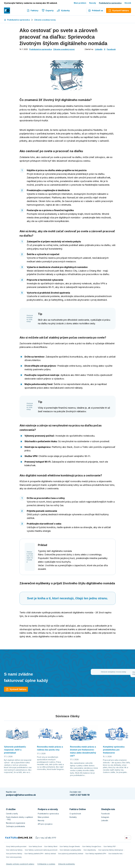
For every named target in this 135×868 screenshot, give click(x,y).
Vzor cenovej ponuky (14, 857)
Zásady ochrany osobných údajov (20, 864)
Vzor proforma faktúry (14, 854)
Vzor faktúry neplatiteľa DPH (96, 854)
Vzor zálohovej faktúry (14, 850)
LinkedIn (99, 49)
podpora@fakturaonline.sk (21, 795)
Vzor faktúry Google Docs (92, 846)
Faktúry (33, 10)
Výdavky (63, 10)
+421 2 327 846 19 (80, 795)
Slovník (128, 3)
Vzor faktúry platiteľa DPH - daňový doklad (40, 854)
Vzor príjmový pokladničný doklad (71, 854)
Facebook (111, 49)
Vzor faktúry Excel (35, 846)
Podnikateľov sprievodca (110, 3)
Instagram (105, 817)
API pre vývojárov (45, 824)
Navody (93, 3)
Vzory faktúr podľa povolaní (16, 846)
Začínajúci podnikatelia (15, 826)
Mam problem (80, 3)
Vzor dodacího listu (115, 854)
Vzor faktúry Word (51, 846)
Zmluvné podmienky (67, 864)
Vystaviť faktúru (16, 689)
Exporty (48, 10)
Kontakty (73, 817)
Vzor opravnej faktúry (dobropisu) (111, 850)
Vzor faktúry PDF (110, 846)
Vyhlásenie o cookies (46, 864)
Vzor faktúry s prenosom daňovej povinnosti (41, 850)
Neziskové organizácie (16, 823)
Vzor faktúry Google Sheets (70, 846)
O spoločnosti (75, 814)
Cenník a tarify (12, 814)
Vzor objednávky (90, 850)
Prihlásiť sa (95, 10)
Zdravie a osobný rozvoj (45, 20)
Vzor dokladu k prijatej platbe (70, 850)
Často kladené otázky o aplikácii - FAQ (19, 818)
